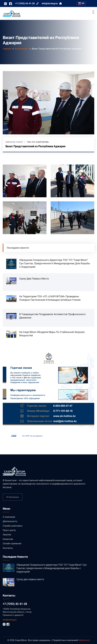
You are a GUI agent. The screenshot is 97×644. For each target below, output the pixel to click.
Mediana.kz (84, 640)
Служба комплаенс (13, 526)
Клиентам (8, 539)
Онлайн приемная (12, 544)
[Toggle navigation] (93, 12)
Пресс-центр (9, 530)
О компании (13, 497)
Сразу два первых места (34, 279)
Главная (7, 49)
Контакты (8, 548)
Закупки (7, 535)
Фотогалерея (21, 49)
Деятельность (10, 521)
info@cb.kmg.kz (10, 620)
